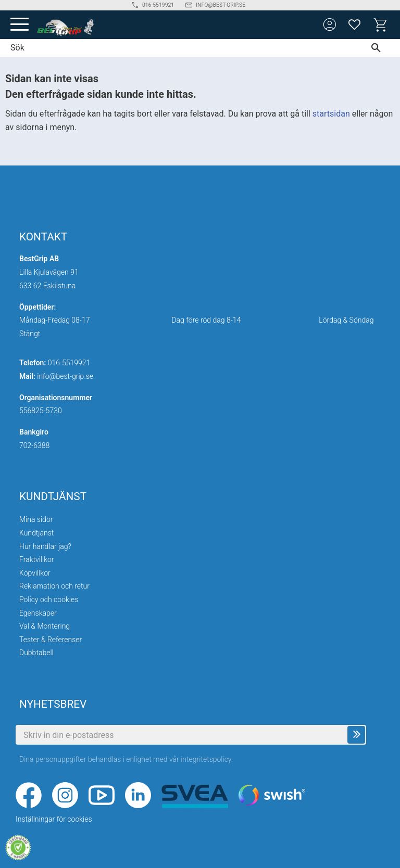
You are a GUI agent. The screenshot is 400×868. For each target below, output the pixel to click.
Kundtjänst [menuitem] (36, 533)
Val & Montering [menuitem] (45, 626)
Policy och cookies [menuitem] (49, 599)
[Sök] (378, 48)
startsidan (331, 114)
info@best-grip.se (65, 376)
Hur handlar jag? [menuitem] (45, 546)
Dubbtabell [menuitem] (36, 653)
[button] (20, 25)
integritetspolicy (206, 759)
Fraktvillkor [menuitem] (37, 559)
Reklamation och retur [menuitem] (54, 586)
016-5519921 (69, 363)
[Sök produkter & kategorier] (178, 48)
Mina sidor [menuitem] (36, 519)
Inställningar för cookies (54, 819)
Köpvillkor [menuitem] (35, 573)
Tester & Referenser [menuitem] (51, 640)
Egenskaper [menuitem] (38, 613)
